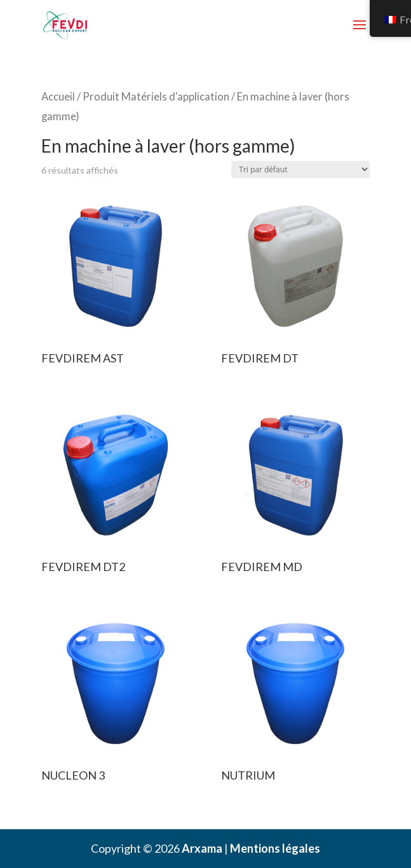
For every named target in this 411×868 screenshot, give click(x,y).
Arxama (202, 848)
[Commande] (300, 169)
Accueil (58, 97)
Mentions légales (275, 848)
